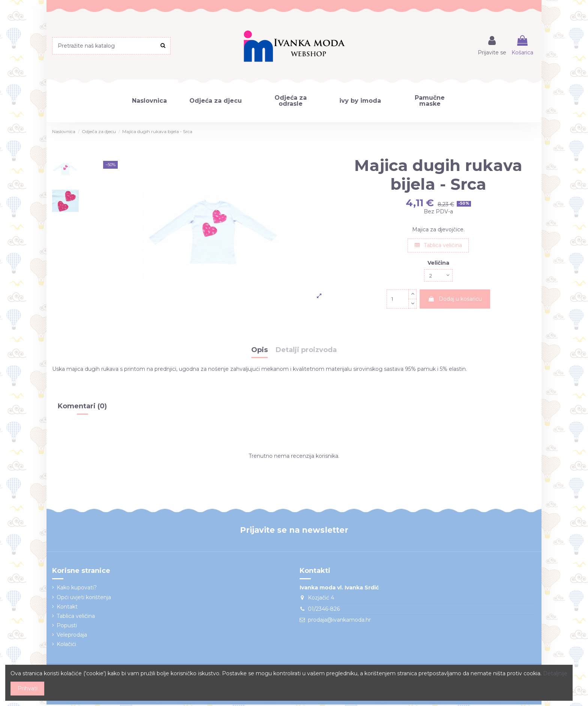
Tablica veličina (438, 245)
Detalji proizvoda (306, 352)
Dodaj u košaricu (455, 300)
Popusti (67, 627)
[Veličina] (438, 276)
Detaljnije (555, 673)
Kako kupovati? (77, 589)
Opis (259, 352)
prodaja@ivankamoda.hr (339, 621)
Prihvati (28, 688)
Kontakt (67, 608)
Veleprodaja (72, 636)
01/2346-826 (324, 610)
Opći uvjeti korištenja (84, 598)
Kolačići (66, 646)
